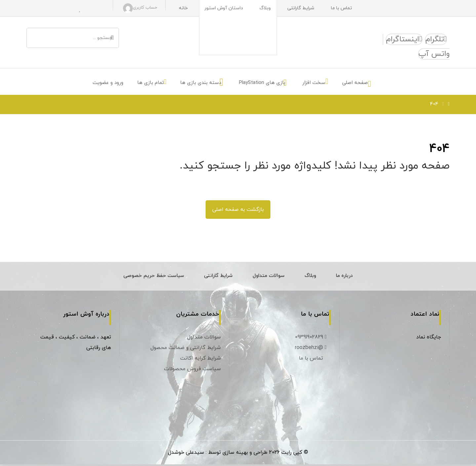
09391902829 (312, 338)
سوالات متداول (204, 338)
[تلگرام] (436, 40)
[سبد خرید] (95, 8)
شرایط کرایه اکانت (200, 360)
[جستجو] (112, 38)
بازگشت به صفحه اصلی (238, 211)
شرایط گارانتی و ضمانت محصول (186, 349)
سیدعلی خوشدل (186, 454)
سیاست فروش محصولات (192, 370)
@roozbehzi (312, 349)
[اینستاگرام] (404, 40)
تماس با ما (314, 360)
